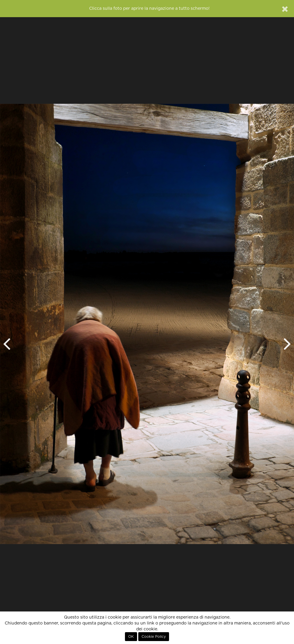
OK (131, 637)
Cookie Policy (154, 637)
